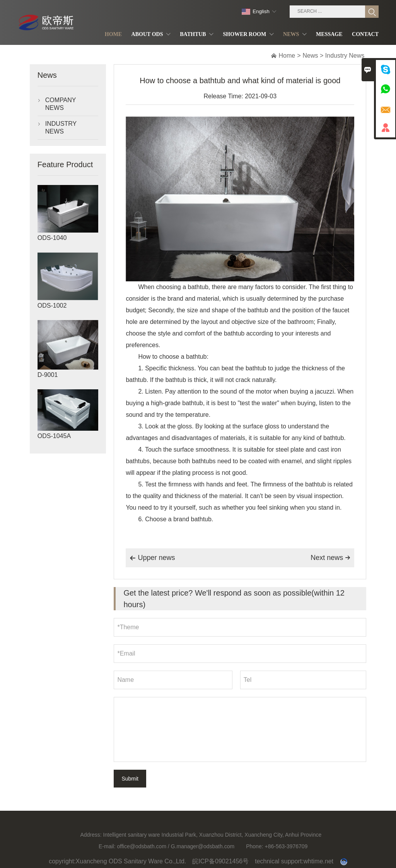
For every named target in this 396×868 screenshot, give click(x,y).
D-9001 (48, 375)
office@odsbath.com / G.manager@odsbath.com (176, 850)
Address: (91, 838)
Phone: (254, 850)
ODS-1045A (54, 436)
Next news (330, 558)
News (311, 56)
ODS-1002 (52, 306)
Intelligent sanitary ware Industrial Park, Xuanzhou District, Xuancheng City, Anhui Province (213, 838)
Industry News (345, 56)
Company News (61, 104)
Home (287, 56)
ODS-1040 (52, 238)
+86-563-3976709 (286, 850)
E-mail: (107, 850)
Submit (130, 779)
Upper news (152, 558)
